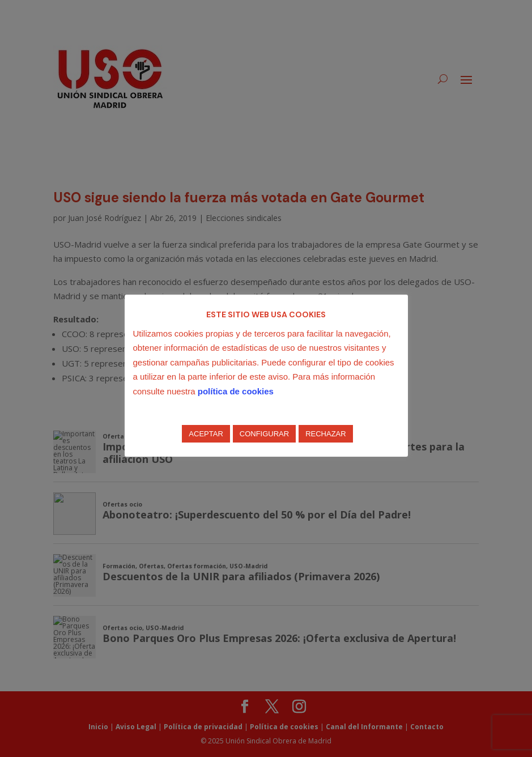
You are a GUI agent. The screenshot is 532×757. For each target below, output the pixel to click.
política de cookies (236, 391)
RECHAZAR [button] (326, 434)
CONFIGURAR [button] (264, 434)
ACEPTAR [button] (206, 434)
